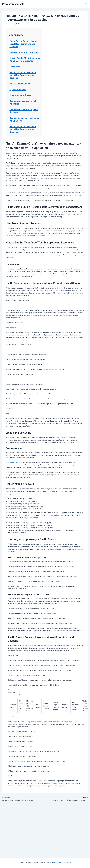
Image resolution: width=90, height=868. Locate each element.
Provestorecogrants (13, 4)
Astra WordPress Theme (63, 862)
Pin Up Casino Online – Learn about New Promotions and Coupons (23, 44)
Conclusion (15, 67)
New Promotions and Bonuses (24, 52)
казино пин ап (15, 462)
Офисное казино (18, 90)
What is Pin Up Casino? (20, 84)
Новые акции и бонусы (21, 95)
